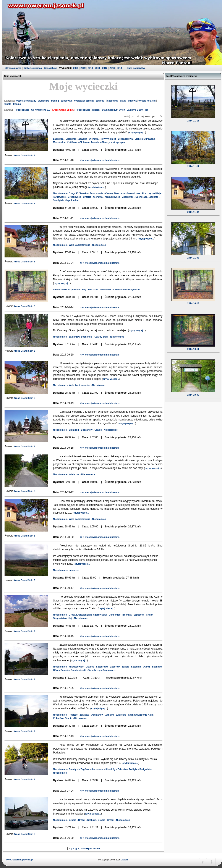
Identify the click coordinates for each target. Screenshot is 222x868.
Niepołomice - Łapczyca (66, 570)
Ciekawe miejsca (33, 68)
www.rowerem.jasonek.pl (20, 860)
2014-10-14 (193, 301)
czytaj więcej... (137, 133)
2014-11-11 (193, 163)
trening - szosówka (62, 101)
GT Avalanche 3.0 (41, 110)
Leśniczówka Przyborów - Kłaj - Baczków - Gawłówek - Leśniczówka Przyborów (96, 289)
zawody (100, 101)
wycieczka (44, 101)
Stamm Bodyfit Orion (114, 110)
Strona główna (13, 68)
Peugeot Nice (22, 110)
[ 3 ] (78, 849)
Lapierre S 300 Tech (138, 110)
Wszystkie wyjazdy (26, 101)
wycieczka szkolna (84, 101)
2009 (83, 68)
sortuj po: (129, 116)
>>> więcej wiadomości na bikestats (100, 160)
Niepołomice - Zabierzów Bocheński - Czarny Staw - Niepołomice (88, 337)
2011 (98, 68)
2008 (76, 68)
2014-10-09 (193, 392)
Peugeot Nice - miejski (88, 110)
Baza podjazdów (136, 68)
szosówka (113, 101)
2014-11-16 (193, 118)
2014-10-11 (193, 346)
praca (123, 101)
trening (17, 104)
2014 (119, 68)
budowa (132, 101)
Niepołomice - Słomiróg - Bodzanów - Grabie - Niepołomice (85, 430)
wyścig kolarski (147, 101)
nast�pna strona (90, 849)
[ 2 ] (74, 849)
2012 (105, 68)
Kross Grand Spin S (63, 110)
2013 (112, 68)
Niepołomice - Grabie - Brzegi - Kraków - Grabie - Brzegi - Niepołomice (92, 820)
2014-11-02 (193, 255)
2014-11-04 (193, 209)
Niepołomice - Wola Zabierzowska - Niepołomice (79, 245)
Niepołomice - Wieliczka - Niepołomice (74, 474)
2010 (90, 68)
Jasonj (124, 860)
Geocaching (51, 68)
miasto (8, 104)
